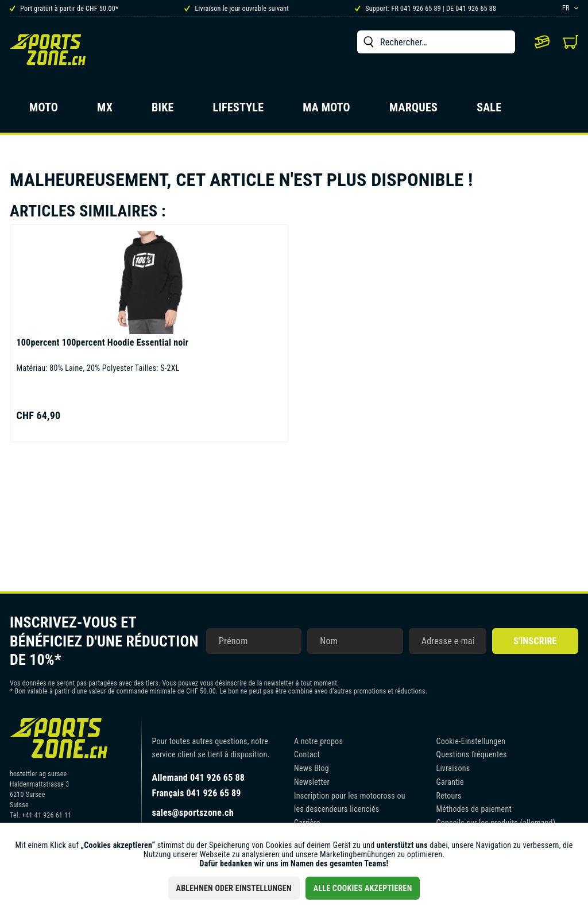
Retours (449, 796)
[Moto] (44, 111)
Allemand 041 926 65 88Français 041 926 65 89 (199, 785)
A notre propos (318, 741)
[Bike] (163, 111)
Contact (307, 754)
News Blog (312, 768)
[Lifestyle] (239, 111)
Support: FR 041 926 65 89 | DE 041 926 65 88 (425, 9)
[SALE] (489, 111)
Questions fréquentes (472, 754)
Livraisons (453, 768)
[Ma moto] (326, 111)
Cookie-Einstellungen (471, 741)
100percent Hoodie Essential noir (102, 342)
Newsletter (312, 782)
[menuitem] (436, 42)
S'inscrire (535, 641)
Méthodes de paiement (474, 809)
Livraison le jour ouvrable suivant (237, 9)
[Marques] (413, 111)
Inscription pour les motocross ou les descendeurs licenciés (350, 803)
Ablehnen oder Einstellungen (234, 888)
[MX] (105, 111)
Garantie (450, 782)
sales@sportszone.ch (193, 813)
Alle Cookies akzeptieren (363, 888)
